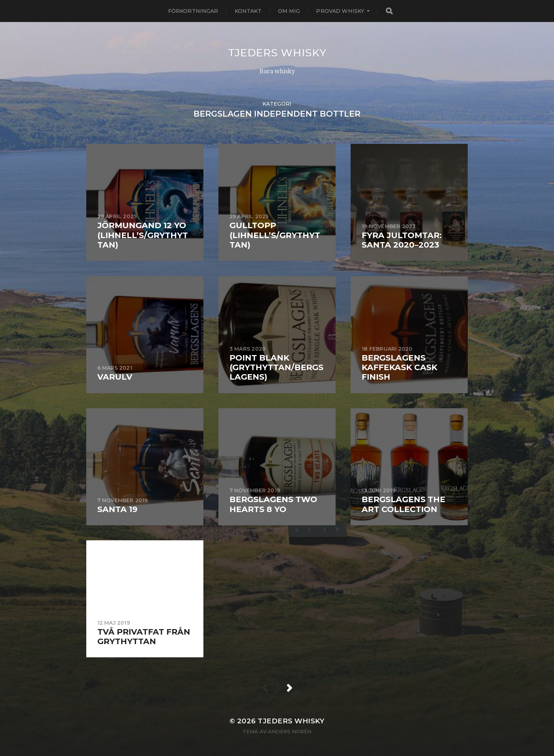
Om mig (289, 11)
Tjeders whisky (277, 53)
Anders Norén (290, 731)
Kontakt (248, 11)
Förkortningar (193, 11)
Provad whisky (340, 11)
